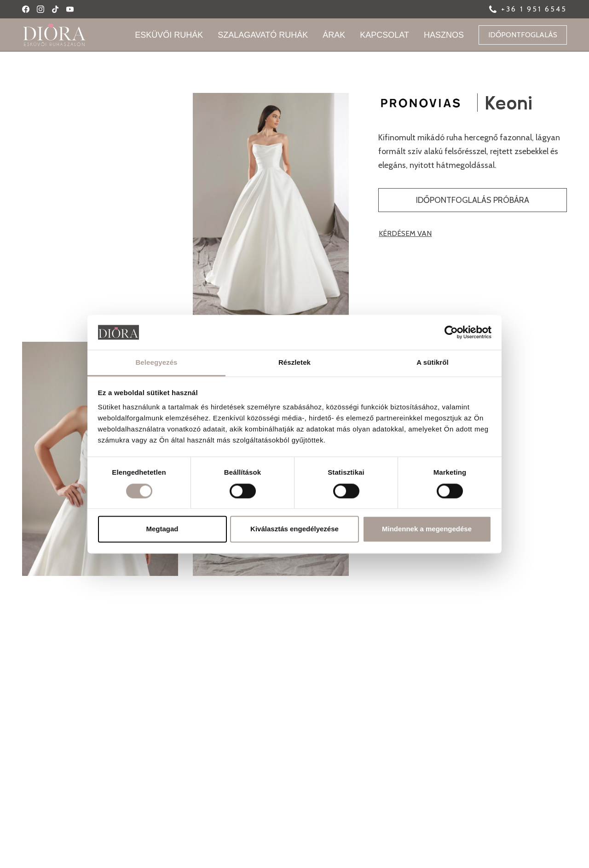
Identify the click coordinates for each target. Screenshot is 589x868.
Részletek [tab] (294, 363)
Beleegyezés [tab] (156, 363)
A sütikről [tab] (433, 363)
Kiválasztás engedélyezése (294, 529)
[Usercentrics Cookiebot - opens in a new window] (451, 332)
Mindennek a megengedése (427, 529)
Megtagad (162, 529)
